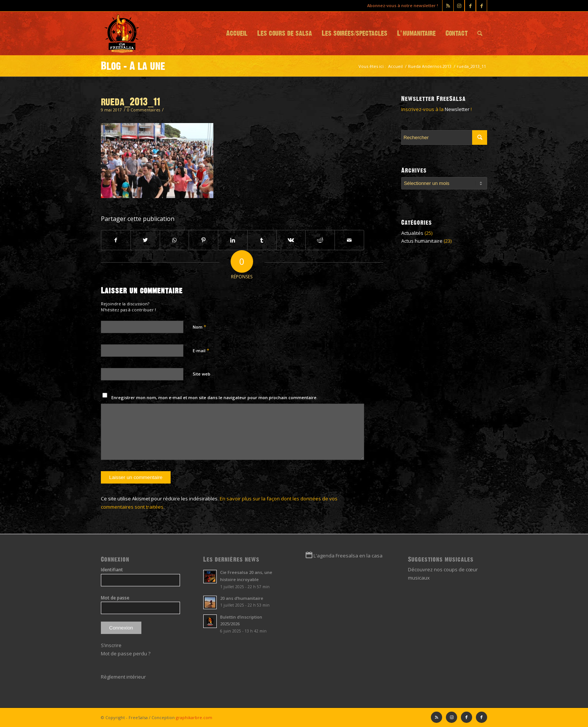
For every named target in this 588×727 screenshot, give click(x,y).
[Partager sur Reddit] (320, 240)
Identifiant (112, 570)
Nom (199, 327)
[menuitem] (237, 33)
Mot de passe (115, 598)
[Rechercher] (480, 33)
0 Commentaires (144, 110)
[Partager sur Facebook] (116, 240)
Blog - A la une (133, 66)
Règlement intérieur (123, 677)
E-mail (201, 350)
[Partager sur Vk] (291, 240)
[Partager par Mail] (349, 240)
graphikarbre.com (194, 717)
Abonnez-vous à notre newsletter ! (403, 5)
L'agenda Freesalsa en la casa (348, 556)
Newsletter (457, 109)
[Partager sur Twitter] (145, 240)
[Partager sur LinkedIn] (233, 240)
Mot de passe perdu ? (126, 653)
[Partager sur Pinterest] (203, 240)
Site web (202, 374)
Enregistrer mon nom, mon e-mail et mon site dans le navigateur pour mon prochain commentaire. (214, 397)
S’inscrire (111, 645)
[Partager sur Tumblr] (262, 240)
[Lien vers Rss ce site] (448, 6)
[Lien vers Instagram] (459, 6)
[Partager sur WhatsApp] (175, 240)
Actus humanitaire (422, 241)
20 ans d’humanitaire (242, 598)
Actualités (412, 233)
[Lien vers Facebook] (481, 6)
